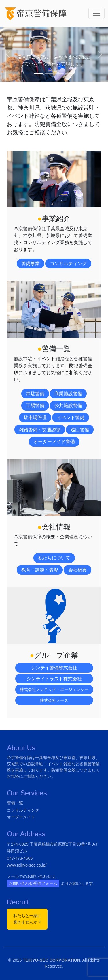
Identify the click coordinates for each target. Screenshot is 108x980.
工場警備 (35, 405)
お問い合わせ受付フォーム (33, 883)
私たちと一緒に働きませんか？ (27, 919)
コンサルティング (68, 264)
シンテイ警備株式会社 (54, 668)
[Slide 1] (39, 74)
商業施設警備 (68, 394)
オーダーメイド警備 (54, 442)
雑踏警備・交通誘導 (40, 430)
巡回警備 (80, 430)
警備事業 (31, 264)
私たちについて (54, 558)
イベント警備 (71, 418)
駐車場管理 (35, 418)
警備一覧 (15, 803)
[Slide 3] (59, 74)
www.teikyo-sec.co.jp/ (27, 865)
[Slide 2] (49, 74)
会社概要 (77, 570)
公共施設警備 (68, 405)
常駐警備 (35, 394)
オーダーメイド (21, 817)
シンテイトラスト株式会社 (54, 679)
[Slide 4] (70, 74)
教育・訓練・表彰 (40, 570)
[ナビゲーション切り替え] (96, 13)
